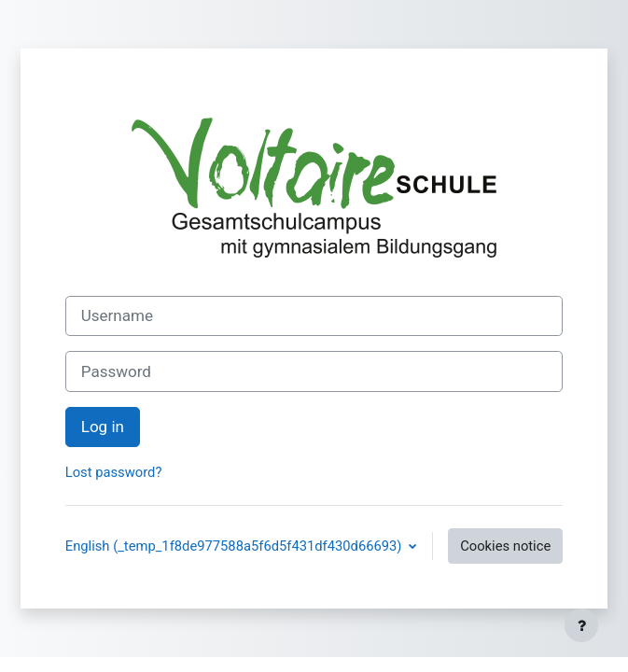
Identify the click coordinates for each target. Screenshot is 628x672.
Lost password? (114, 472)
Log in (103, 427)
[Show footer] (581, 625)
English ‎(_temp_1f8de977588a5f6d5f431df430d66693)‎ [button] (235, 546)
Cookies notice (505, 546)
